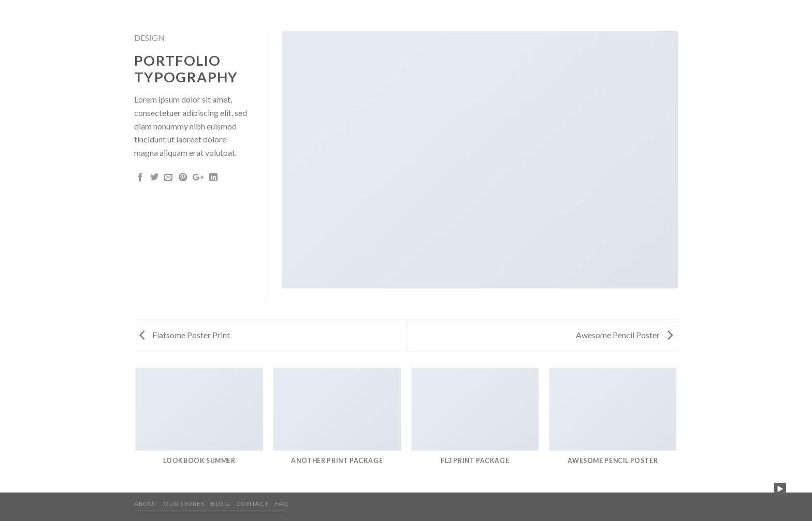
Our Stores (184, 504)
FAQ (282, 504)
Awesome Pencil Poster (624, 335)
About (146, 504)
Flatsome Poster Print (185, 335)
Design (149, 38)
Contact (252, 504)
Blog (220, 504)
